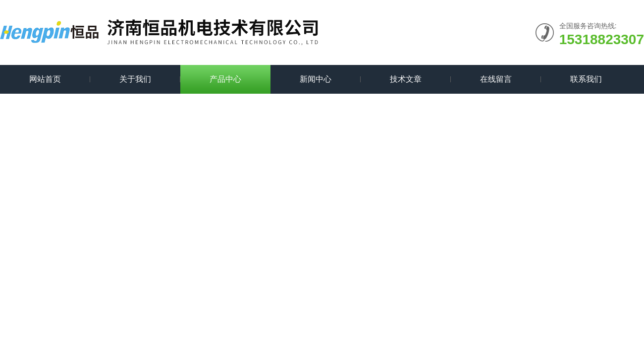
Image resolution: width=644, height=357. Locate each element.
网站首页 (45, 79)
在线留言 (496, 79)
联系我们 (586, 79)
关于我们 (135, 79)
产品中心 (225, 79)
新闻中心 (316, 79)
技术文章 (406, 79)
